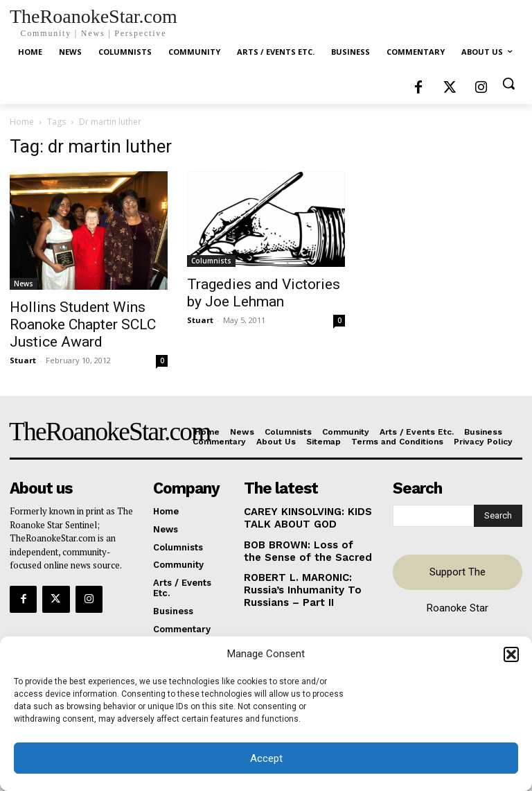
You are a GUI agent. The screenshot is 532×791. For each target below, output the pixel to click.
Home (22, 122)
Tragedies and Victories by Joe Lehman (264, 293)
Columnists (211, 261)
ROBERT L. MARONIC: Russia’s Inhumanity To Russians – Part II (295, 582)
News (24, 284)
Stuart (23, 360)
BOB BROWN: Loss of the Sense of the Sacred (300, 547)
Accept (266, 758)
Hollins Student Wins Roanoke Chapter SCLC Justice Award (83, 324)
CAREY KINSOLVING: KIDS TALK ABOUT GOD (302, 516)
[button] (511, 654)
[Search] (498, 514)
